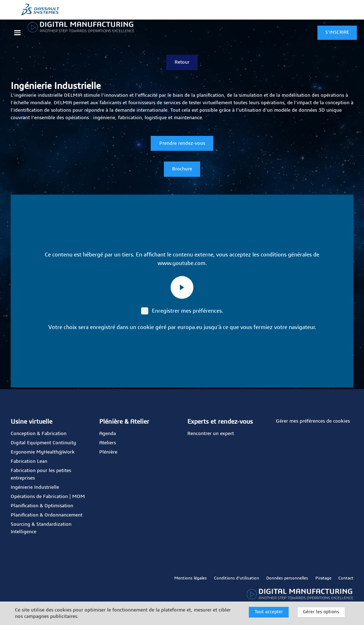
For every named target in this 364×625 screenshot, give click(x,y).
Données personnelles (287, 578)
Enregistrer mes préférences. (182, 311)
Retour (182, 62)
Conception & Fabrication (39, 434)
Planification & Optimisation (42, 506)
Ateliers (108, 443)
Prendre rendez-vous (182, 143)
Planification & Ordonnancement (47, 515)
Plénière (108, 452)
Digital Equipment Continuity (43, 443)
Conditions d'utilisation (237, 578)
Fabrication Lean (29, 461)
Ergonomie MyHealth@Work (43, 452)
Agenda (108, 434)
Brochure (182, 169)
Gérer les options (321, 612)
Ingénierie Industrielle (35, 487)
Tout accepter (269, 612)
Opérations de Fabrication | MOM (48, 497)
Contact (346, 578)
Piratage (323, 578)
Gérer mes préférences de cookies (313, 421)
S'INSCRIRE (337, 33)
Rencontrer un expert (211, 434)
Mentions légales (191, 578)
